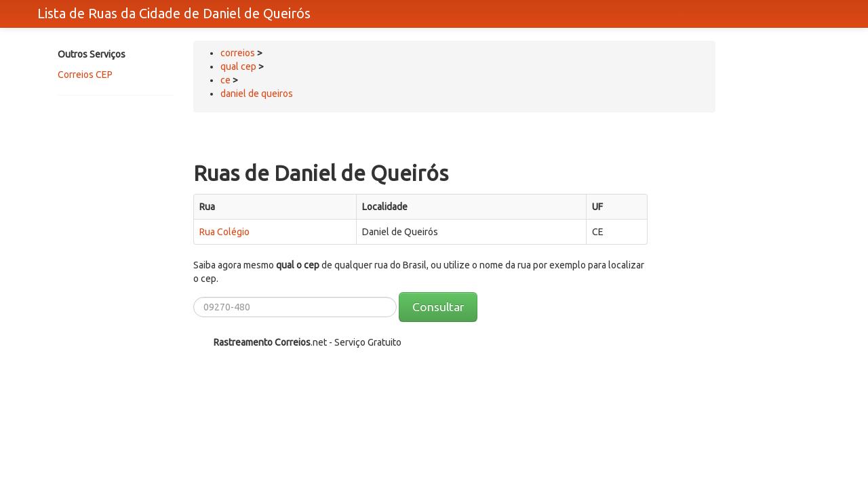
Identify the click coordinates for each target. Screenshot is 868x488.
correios (239, 53)
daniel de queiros (257, 94)
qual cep (238, 66)
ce (225, 80)
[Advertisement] (112, 154)
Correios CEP (85, 75)
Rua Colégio (224, 232)
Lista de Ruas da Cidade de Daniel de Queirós (174, 13)
